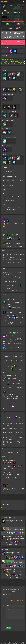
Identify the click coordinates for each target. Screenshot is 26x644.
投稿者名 (3, 604)
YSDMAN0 (7, 12)
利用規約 (3, 635)
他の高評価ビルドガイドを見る (13, 543)
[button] (7, 22)
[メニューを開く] (24, 2)
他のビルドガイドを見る (13, 576)
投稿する (8, 626)
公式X (23, 635)
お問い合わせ (19, 635)
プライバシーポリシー (10, 635)
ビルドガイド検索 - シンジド (14, 25)
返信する (13, 589)
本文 (3, 607)
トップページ (4, 25)
